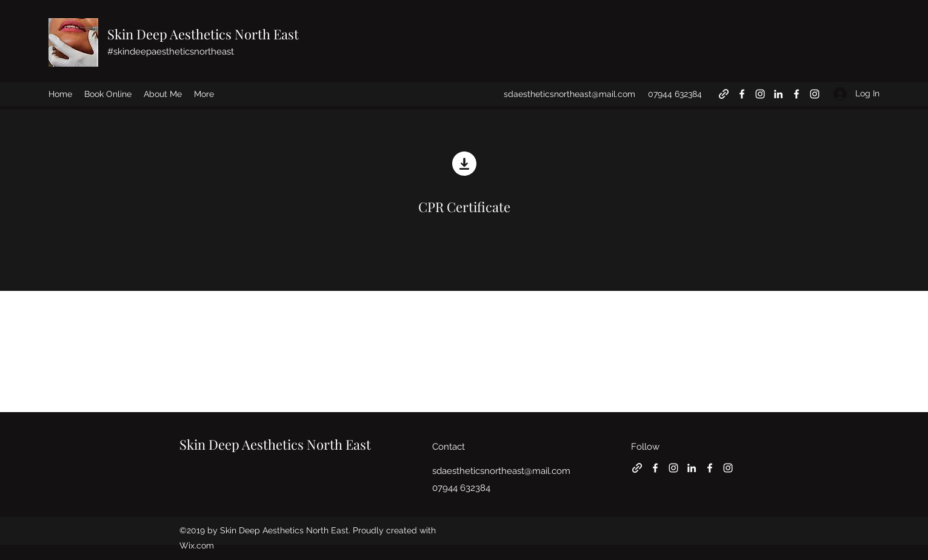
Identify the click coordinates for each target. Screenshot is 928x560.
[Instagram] (760, 94)
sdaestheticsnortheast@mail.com (569, 94)
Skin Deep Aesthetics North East (203, 34)
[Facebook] (742, 94)
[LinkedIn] (778, 94)
